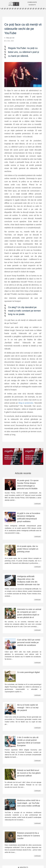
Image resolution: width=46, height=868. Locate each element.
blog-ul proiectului (26, 403)
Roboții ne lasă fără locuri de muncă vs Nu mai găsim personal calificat (29, 773)
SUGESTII (32, 5)
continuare (37, 504)
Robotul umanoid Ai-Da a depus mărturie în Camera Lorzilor (28, 836)
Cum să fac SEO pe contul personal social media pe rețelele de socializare (29, 642)
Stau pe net (10, 38)
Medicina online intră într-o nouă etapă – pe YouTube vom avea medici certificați (29, 803)
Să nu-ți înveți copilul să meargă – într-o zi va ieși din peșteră (28, 708)
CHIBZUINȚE (32, 2)
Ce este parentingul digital (28, 672)
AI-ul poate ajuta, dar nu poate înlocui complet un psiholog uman (28, 549)
